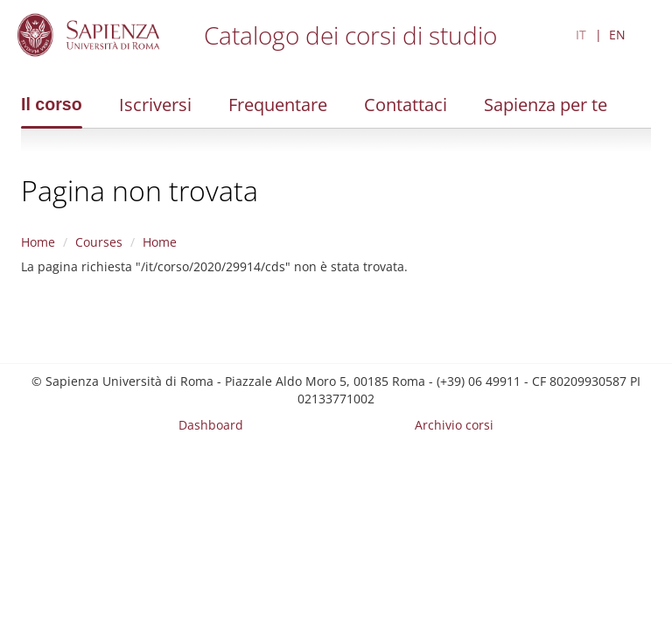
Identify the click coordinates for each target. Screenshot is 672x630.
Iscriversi (155, 105)
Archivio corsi (454, 425)
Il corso (52, 104)
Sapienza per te (546, 105)
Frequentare (278, 105)
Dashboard (211, 425)
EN (617, 35)
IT (581, 35)
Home (38, 242)
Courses (99, 242)
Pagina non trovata (140, 190)
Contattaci (406, 105)
